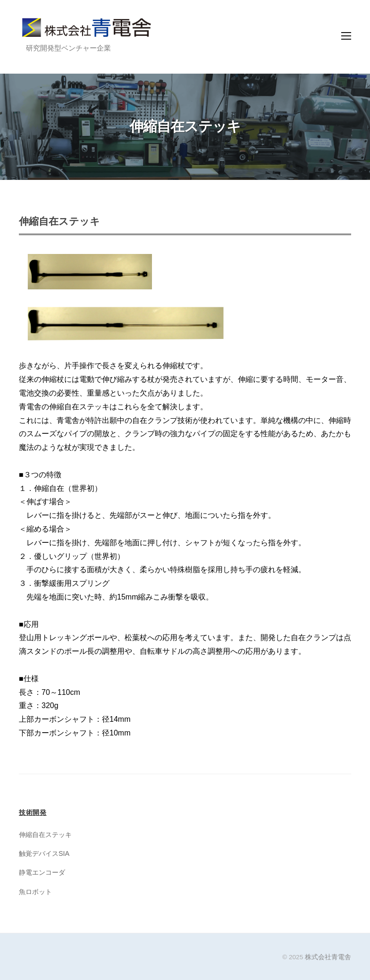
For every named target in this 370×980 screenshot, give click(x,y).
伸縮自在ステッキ (45, 835)
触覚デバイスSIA (44, 853)
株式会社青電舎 (328, 957)
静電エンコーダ (42, 872)
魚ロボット (35, 892)
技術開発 (33, 812)
